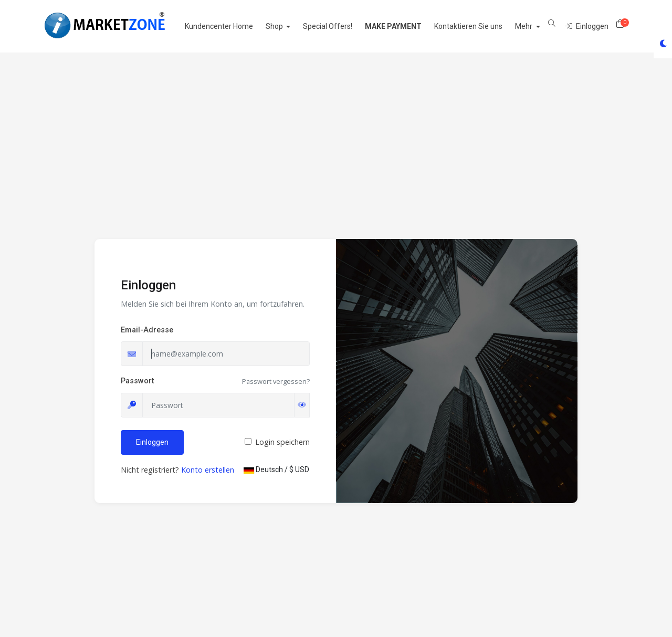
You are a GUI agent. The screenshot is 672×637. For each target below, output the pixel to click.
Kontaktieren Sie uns (481, 26)
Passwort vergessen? (276, 381)
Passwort (137, 381)
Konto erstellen (208, 470)
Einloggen (152, 442)
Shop (287, 26)
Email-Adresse (147, 330)
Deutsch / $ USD (276, 469)
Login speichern (282, 442)
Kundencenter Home (231, 26)
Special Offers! (340, 26)
